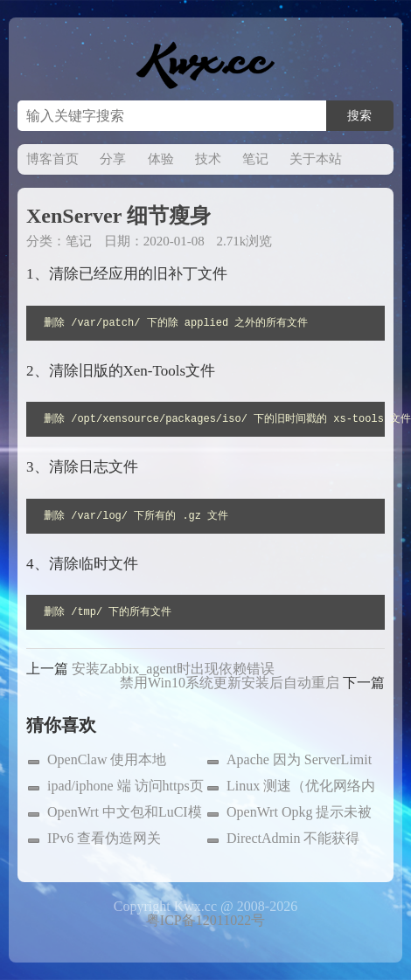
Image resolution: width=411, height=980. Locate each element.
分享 (113, 159)
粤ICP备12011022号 (205, 920)
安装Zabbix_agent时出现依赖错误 (173, 669)
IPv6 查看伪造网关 (104, 838)
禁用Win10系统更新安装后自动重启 (230, 683)
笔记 (255, 159)
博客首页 (52, 159)
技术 (208, 159)
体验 (161, 159)
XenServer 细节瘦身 (118, 216)
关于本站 (316, 159)
